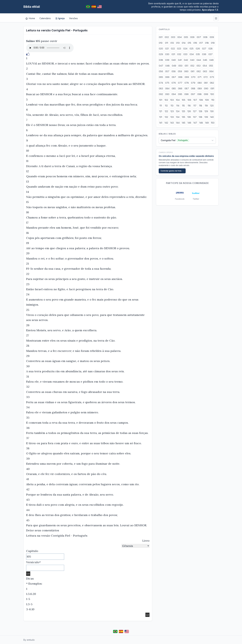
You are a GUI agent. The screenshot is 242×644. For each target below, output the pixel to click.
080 (200, 83)
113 (172, 106)
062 (199, 71)
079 (193, 83)
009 (212, 37)
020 (161, 49)
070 (193, 77)
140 (212, 117)
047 (161, 66)
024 (185, 49)
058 (174, 71)
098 (199, 94)
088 (193, 88)
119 (206, 106)
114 (178, 106)
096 (186, 94)
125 (183, 111)
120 (212, 106)
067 (174, 77)
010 (161, 43)
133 (172, 117)
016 (195, 43)
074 (161, 83)
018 (207, 43)
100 (212, 94)
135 (183, 117)
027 (204, 49)
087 (187, 88)
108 (201, 100)
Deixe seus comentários (43, 530)
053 (199, 66)
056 (161, 71)
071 (199, 77)
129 (206, 111)
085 (174, 88)
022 (173, 49)
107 (195, 100)
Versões (73, 18)
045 (205, 60)
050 (180, 66)
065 (161, 77)
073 (212, 77)
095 (180, 94)
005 (186, 37)
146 (189, 123)
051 (186, 66)
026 (198, 49)
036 (204, 54)
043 (192, 60)
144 (178, 123)
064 (211, 71)
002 (167, 37)
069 (187, 77)
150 (213, 123)
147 (195, 123)
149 (207, 123)
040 (174, 60)
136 (189, 117)
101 (161, 100)
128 (201, 111)
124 (178, 111)
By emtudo (29, 640)
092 (161, 94)
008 (205, 37)
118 (201, 106)
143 (172, 123)
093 (167, 94)
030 (167, 54)
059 (180, 71)
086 (180, 88)
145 (184, 123)
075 (167, 83)
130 (212, 111)
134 (178, 117)
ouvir (54, 41)
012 (172, 43)
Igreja (60, 18)
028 (210, 49)
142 (166, 123)
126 (189, 111)
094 (174, 94)
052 (192, 66)
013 (178, 43)
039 (167, 60)
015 (189, 43)
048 (167, 66)
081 (206, 83)
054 (205, 66)
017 (201, 43)
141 (161, 123)
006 (192, 37)
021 (167, 49)
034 (192, 54)
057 (167, 71)
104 (178, 100)
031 (173, 54)
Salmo (30, 41)
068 (180, 77)
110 (213, 100)
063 (205, 71)
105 (184, 100)
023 (179, 49)
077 (180, 83)
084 (167, 88)
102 (166, 100)
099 (206, 94)
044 (199, 60)
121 (161, 111)
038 (161, 60)
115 (183, 106)
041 (180, 60)
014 (184, 43)
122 (166, 111)
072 (206, 77)
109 (207, 100)
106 (189, 100)
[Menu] (216, 18)
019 (213, 43)
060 (186, 71)
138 (201, 117)
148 (201, 123)
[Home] (30, 18)
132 (166, 117)
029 (161, 54)
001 (161, 37)
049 (174, 66)
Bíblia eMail (32, 7)
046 (212, 60)
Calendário (45, 18)
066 (167, 77)
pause (45, 41)
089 (200, 88)
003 (173, 37)
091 (212, 88)
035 (198, 54)
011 (167, 43)
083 (161, 88)
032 (179, 54)
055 (211, 66)
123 (172, 111)
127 (195, 111)
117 (195, 106)
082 (212, 83)
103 (172, 100)
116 (189, 106)
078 (187, 83)
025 (192, 49)
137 (195, 117)
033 (185, 54)
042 (186, 60)
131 (161, 117)
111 (161, 106)
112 (166, 106)
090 (206, 88)
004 (180, 37)
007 (199, 37)
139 (206, 117)
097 (193, 94)
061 (193, 71)
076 (174, 83)
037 (210, 54)
